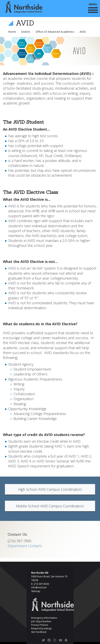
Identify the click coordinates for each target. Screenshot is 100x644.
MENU (93, 8)
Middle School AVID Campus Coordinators (50, 506)
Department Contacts (25, 546)
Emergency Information (44, 618)
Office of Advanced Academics (55, 32)
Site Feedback (39, 632)
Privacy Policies (40, 625)
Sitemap (36, 591)
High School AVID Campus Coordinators (50, 489)
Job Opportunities (41, 621)
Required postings (41, 628)
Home (12, 32)
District (26, 32)
